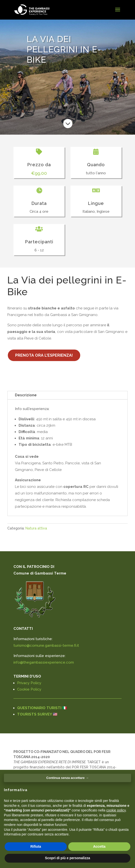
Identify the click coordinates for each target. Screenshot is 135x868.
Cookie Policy (29, 689)
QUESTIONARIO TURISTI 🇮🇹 (42, 708)
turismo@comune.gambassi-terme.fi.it (46, 645)
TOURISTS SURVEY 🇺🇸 (37, 714)
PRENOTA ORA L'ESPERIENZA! (44, 355)
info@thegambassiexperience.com (44, 662)
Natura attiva (36, 528)
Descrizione (26, 395)
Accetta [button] (99, 846)
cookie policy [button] (116, 810)
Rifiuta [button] (36, 846)
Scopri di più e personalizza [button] (67, 858)
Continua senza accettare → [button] (67, 778)
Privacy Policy (29, 683)
